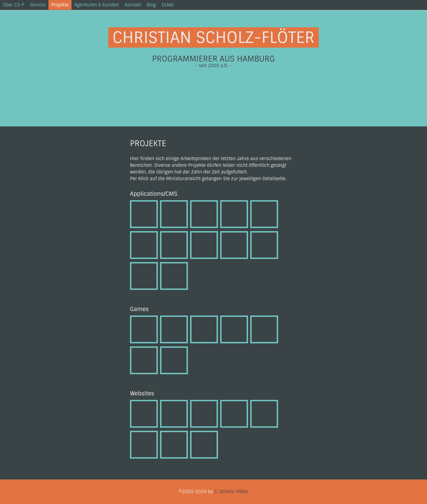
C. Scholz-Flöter (231, 492)
